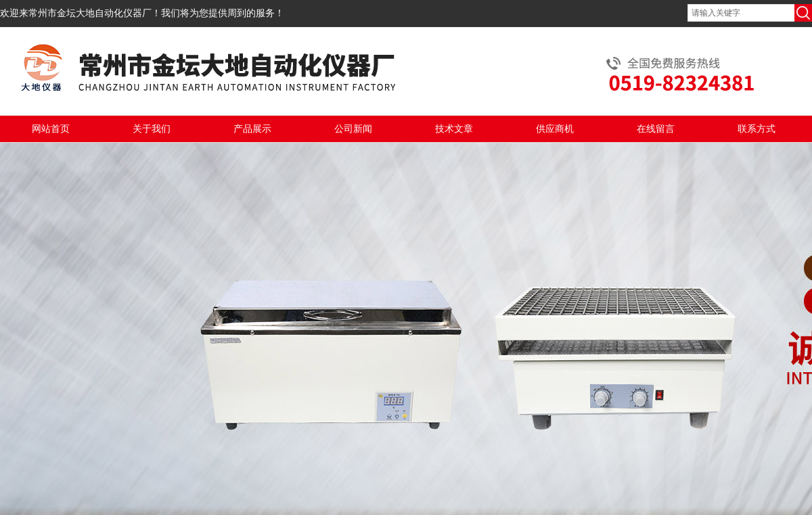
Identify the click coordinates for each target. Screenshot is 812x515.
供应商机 (555, 129)
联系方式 (757, 129)
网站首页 (51, 129)
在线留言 (656, 129)
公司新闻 (353, 129)
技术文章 (454, 129)
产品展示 (252, 129)
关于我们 (152, 129)
